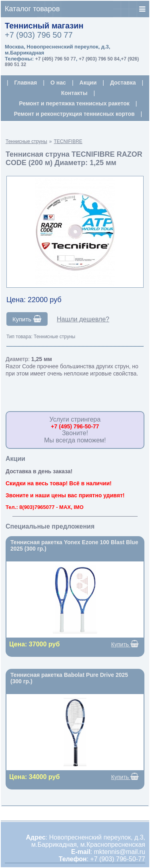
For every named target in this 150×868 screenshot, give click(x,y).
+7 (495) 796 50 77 (56, 59)
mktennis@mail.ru (120, 852)
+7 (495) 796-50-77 (75, 426)
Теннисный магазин (44, 26)
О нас (58, 83)
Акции (88, 83)
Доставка (123, 83)
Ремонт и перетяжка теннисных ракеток (74, 103)
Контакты (74, 93)
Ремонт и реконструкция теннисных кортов (74, 114)
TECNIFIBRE (68, 141)
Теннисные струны (26, 141)
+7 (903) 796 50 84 (99, 59)
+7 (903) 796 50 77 (39, 35)
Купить (27, 319)
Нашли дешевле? (83, 319)
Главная (26, 83)
